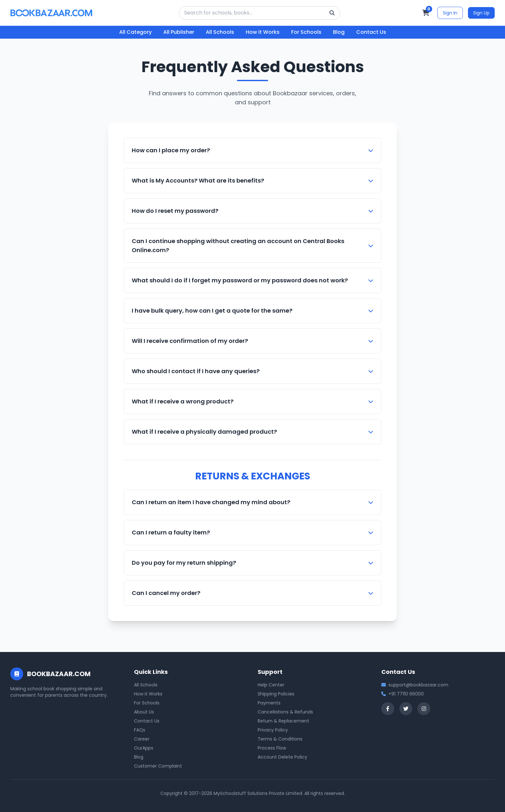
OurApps (144, 748)
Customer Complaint (158, 766)
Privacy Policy (273, 730)
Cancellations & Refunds (285, 712)
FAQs (140, 730)
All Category (135, 32)
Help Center (271, 685)
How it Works (263, 32)
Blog (339, 32)
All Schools (220, 32)
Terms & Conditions (280, 739)
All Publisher (179, 32)
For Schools (306, 32)
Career (142, 739)
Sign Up (481, 13)
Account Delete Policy (282, 757)
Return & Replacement (283, 721)
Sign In (450, 13)
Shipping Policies (276, 694)
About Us (144, 712)
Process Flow (272, 748)
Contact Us (371, 32)
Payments (269, 703)
